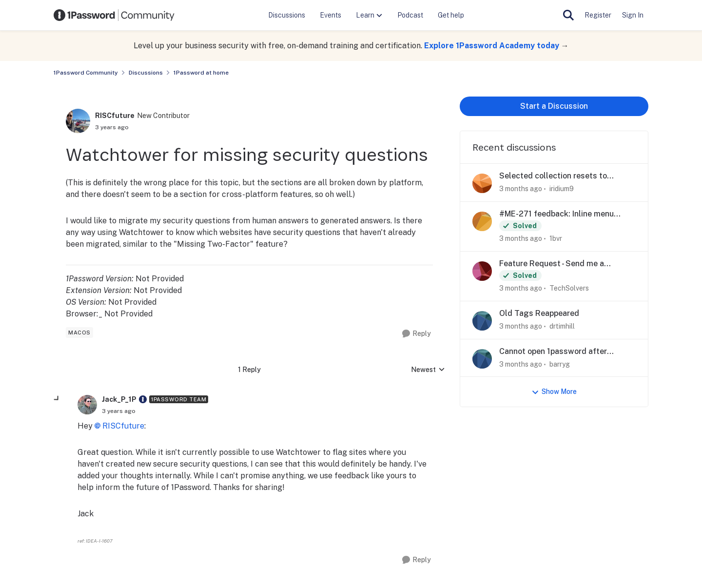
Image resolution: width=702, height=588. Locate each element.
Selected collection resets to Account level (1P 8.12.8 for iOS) (558, 176)
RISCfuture (123, 426)
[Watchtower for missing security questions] (119, 411)
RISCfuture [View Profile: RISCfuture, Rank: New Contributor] (115, 116)
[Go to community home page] (114, 15)
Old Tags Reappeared (539, 313)
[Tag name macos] (79, 333)
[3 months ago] (521, 189)
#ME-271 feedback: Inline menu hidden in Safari (556, 214)
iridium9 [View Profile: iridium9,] (562, 189)
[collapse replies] (57, 399)
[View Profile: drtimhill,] (482, 321)
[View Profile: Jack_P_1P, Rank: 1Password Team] (87, 405)
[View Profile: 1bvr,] (482, 221)
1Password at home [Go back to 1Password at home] (201, 73)
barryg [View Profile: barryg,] (560, 364)
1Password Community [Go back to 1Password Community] (86, 73)
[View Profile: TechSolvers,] (482, 271)
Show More (554, 392)
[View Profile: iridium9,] (482, 183)
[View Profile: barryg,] (482, 359)
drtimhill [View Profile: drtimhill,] (562, 326)
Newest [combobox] (428, 370)
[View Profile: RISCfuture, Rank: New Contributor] (78, 121)
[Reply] (417, 334)
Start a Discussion (554, 106)
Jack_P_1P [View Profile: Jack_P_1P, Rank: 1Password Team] (119, 399)
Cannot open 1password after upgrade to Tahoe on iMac (553, 352)
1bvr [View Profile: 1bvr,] (556, 238)
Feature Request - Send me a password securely (552, 264)
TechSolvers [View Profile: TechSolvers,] (569, 288)
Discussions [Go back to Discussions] (146, 73)
